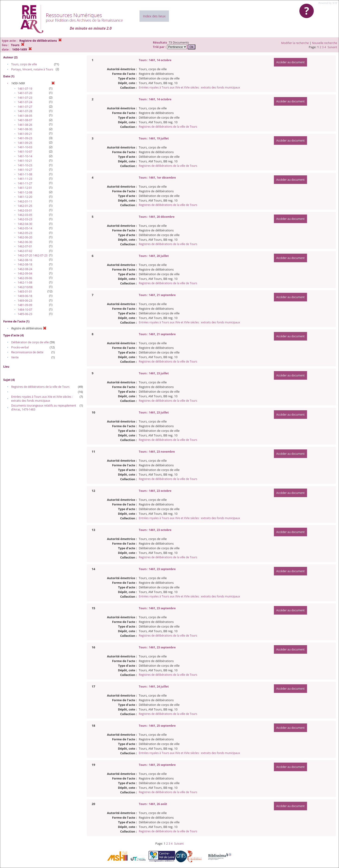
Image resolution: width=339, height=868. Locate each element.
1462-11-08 (25, 282)
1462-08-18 (25, 264)
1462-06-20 (25, 237)
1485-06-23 (25, 314)
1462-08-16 (25, 260)
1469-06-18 (25, 296)
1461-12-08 (25, 192)
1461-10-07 (25, 152)
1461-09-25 (25, 143)
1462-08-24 (25, 269)
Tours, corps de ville (24, 64)
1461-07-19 (25, 89)
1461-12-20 (25, 197)
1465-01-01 (25, 292)
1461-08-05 (25, 116)
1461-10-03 (25, 147)
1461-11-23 (25, 179)
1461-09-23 (25, 138)
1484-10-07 (25, 310)
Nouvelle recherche (325, 43)
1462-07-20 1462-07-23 (32, 255)
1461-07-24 (25, 102)
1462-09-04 (25, 273)
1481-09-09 (25, 305)
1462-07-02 (25, 251)
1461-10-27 (25, 170)
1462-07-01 (25, 246)
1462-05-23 (25, 233)
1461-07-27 (25, 107)
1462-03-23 (25, 219)
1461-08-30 (25, 129)
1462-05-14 (25, 228)
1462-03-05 (25, 215)
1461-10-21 (25, 161)
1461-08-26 (25, 125)
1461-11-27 (25, 183)
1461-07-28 (25, 111)
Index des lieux (154, 16)
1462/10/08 (25, 287)
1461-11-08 (25, 174)
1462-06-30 (25, 242)
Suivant (332, 47)
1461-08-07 (25, 120)
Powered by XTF (328, 3)
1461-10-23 (25, 165)
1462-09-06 (25, 278)
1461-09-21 (25, 134)
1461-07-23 (25, 98)
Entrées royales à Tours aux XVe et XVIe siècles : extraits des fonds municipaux (42, 399)
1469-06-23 (25, 301)
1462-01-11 (25, 201)
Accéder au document (290, 62)
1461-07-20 (25, 93)
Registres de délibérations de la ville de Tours (40, 387)
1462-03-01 (25, 210)
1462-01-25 (25, 206)
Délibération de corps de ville (30, 342)
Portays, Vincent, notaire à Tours (32, 69)
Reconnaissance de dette (27, 352)
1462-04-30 (25, 224)
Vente (15, 357)
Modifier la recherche (295, 43)
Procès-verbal (20, 347)
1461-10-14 (25, 156)
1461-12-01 (25, 188)
